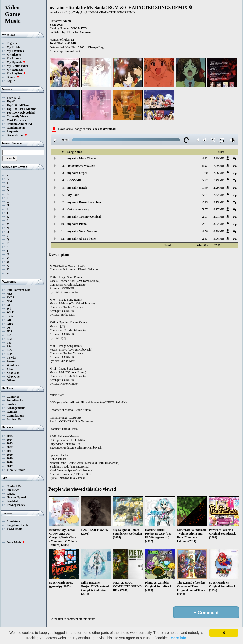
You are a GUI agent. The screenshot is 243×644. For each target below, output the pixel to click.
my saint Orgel (77, 173)
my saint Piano (77, 224)
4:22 (205, 158)
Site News (13, 490)
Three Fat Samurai (79, 32)
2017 (10, 466)
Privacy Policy (16, 505)
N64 (9, 301)
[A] (30, 124)
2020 (10, 455)
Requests (12, 131)
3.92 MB (219, 224)
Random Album (17, 124)
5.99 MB (219, 158)
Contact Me (14, 486)
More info (178, 638)
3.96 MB (219, 239)
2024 (10, 440)
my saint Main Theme (82, 158)
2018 (10, 462)
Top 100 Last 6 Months (21, 109)
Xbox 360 (13, 373)
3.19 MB (219, 202)
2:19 (205, 202)
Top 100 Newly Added (21, 113)
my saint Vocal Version (82, 231)
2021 (10, 451)
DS (8, 328)
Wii (9, 309)
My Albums (14, 58)
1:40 (205, 188)
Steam (11, 361)
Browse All (13, 98)
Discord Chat (17, 135)
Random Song (16, 128)
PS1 (9, 335)
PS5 (9, 350)
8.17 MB (219, 209)
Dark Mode (16, 542)
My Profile (13, 47)
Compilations (15, 416)
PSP (9, 354)
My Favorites (15, 51)
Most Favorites (16, 120)
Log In (11, 81)
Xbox (10, 369)
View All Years (16, 470)
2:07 (205, 217)
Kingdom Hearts (17, 525)
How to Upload (16, 497)
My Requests (15, 70)
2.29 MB (219, 188)
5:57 (205, 209)
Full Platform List (18, 290)
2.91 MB (219, 217)
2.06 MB (219, 173)
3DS (9, 331)
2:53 (205, 239)
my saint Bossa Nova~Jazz (84, 202)
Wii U (10, 312)
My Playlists (16, 73)
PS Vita (11, 358)
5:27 (205, 180)
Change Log (96, 47)
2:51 (205, 224)
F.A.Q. (11, 494)
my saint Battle (77, 188)
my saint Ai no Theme (82, 239)
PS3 (9, 343)
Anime (67, 21)
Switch (11, 316)
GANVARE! (75, 180)
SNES (10, 297)
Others (11, 380)
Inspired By (14, 419)
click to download (104, 129)
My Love (73, 195)
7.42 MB (219, 195)
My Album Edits (17, 66)
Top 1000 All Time (18, 105)
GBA (10, 324)
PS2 (9, 339)
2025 (10, 436)
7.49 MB (219, 180)
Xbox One (13, 377)
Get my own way (78, 209)
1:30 (205, 173)
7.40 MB (219, 166)
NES (9, 294)
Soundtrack (73, 51)
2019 (10, 458)
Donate (13, 77)
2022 (10, 447)
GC (9, 305)
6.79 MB (219, 231)
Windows (13, 365)
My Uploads (16, 62)
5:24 (205, 195)
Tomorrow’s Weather (81, 166)
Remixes (12, 412)
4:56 (205, 231)
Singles (11, 404)
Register (12, 43)
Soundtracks (15, 400)
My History (14, 55)
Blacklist (12, 501)
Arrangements (16, 408)
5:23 (205, 166)
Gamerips (13, 397)
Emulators (13, 521)
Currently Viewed (18, 116)
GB (9, 320)
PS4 (9, 346)
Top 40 (11, 101)
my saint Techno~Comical (84, 217)
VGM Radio (14, 529)
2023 (10, 443)
